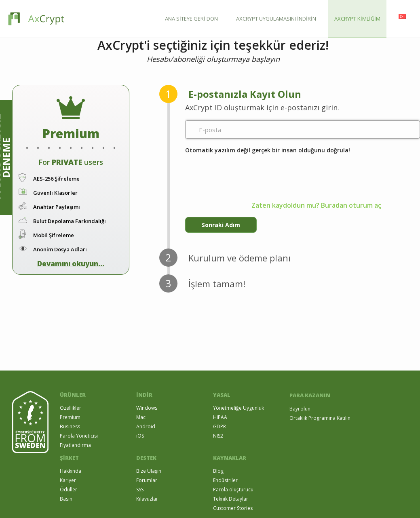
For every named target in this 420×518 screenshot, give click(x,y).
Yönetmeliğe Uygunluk (238, 408)
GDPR (219, 426)
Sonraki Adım (221, 225)
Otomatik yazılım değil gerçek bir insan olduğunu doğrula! (268, 150)
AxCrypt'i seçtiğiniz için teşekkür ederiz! (213, 46)
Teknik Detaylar (231, 499)
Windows (147, 408)
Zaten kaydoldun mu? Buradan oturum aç (316, 205)
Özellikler (71, 408)
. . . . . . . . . (71, 140)
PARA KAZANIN (310, 395)
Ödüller (69, 490)
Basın (66, 499)
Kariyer (68, 480)
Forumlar (147, 480)
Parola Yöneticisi (79, 436)
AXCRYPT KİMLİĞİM (357, 19)
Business (70, 426)
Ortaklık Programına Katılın (320, 418)
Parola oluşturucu (233, 490)
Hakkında (71, 471)
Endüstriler (225, 480)
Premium (70, 417)
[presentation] (247, 171)
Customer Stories (233, 508)
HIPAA (220, 417)
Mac (141, 417)
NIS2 (218, 436)
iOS (140, 436)
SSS (140, 490)
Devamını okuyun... (71, 264)
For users (71, 162)
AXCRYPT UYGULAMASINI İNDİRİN (276, 19)
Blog (218, 471)
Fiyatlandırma (75, 445)
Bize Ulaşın (149, 471)
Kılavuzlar (147, 499)
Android (146, 426)
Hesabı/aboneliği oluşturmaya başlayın (213, 59)
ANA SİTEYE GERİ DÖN (191, 19)
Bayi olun (300, 409)
